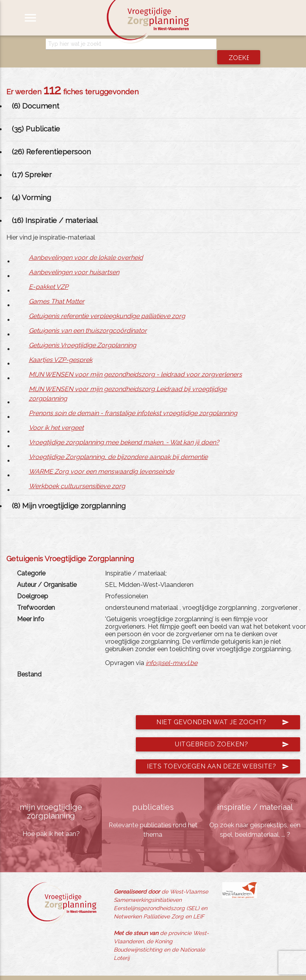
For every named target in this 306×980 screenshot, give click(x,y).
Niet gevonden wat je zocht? (223, 711)
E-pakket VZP (49, 275)
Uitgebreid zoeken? (232, 733)
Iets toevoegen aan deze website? (218, 755)
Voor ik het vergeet (56, 416)
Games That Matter (57, 290)
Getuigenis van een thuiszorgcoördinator (88, 319)
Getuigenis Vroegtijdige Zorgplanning (83, 334)
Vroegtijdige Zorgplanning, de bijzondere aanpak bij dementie (118, 445)
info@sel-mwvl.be (172, 651)
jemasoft (228, 972)
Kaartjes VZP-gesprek (61, 348)
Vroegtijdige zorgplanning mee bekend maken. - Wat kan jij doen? (124, 431)
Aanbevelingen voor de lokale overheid (86, 246)
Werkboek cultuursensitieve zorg (77, 475)
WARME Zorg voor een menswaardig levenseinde (101, 460)
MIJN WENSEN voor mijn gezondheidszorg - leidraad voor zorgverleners (135, 363)
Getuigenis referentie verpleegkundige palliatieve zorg (107, 304)
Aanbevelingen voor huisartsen (74, 261)
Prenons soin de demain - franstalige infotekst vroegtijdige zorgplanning (133, 402)
